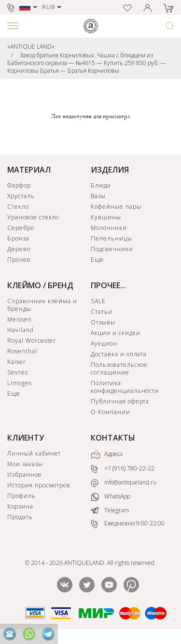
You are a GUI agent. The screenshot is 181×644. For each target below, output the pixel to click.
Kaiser (17, 362)
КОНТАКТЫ (113, 438)
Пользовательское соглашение (119, 369)
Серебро (21, 228)
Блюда (101, 185)
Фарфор (19, 185)
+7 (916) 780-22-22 (123, 469)
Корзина (20, 506)
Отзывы (103, 322)
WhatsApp (111, 497)
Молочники (109, 228)
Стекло (18, 207)
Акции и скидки (115, 333)
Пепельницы (111, 238)
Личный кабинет (34, 453)
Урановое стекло (33, 217)
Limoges (20, 383)
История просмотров (39, 485)
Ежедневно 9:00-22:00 (128, 524)
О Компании (111, 412)
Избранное (25, 475)
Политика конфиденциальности (125, 387)
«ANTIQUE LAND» (31, 47)
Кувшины (106, 217)
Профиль (21, 496)
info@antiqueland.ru (124, 483)
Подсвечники (112, 249)
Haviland (21, 330)
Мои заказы (25, 464)
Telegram (110, 510)
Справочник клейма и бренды (42, 305)
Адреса (107, 455)
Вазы (98, 196)
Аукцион (104, 343)
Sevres (18, 372)
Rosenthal (22, 351)
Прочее (19, 260)
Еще (97, 260)
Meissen (20, 319)
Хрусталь (21, 196)
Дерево (19, 249)
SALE (98, 301)
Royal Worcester (32, 341)
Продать (20, 517)
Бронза (18, 238)
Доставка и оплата (119, 354)
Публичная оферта (120, 401)
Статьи (102, 312)
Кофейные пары (116, 207)
